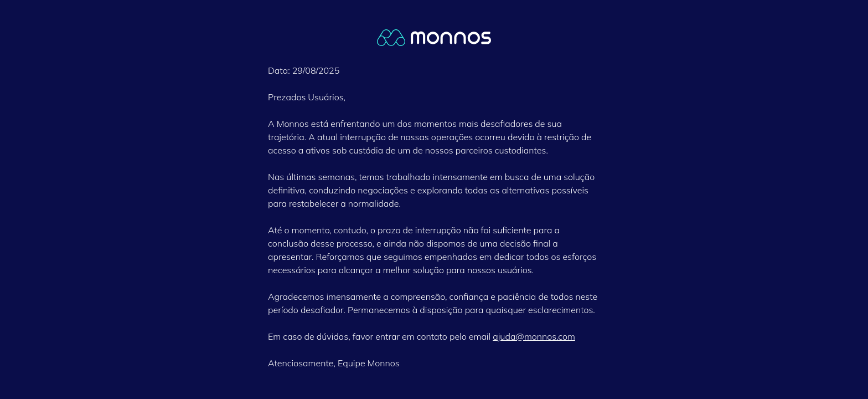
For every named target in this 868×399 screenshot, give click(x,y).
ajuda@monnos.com (534, 336)
